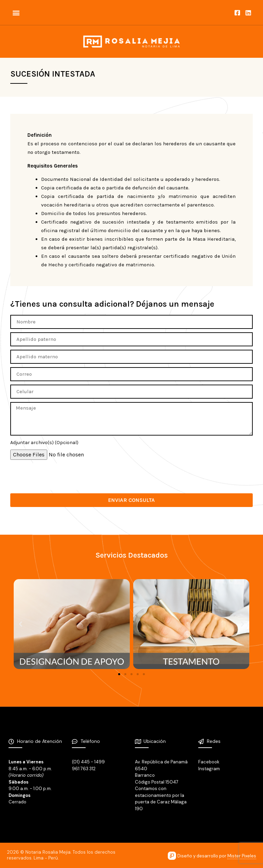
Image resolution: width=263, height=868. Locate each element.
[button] (16, 12)
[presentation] (62, 477)
